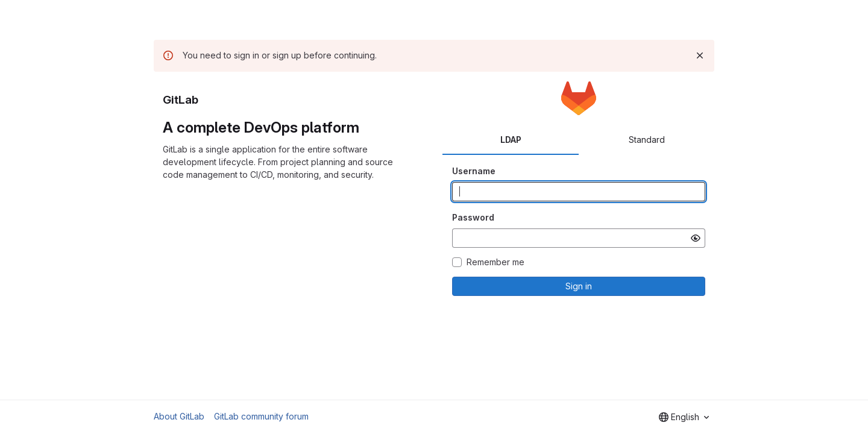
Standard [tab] (647, 140)
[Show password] (696, 238)
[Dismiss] (700, 55)
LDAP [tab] (511, 140)
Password (473, 217)
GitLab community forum (261, 416)
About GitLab (179, 416)
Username (474, 171)
